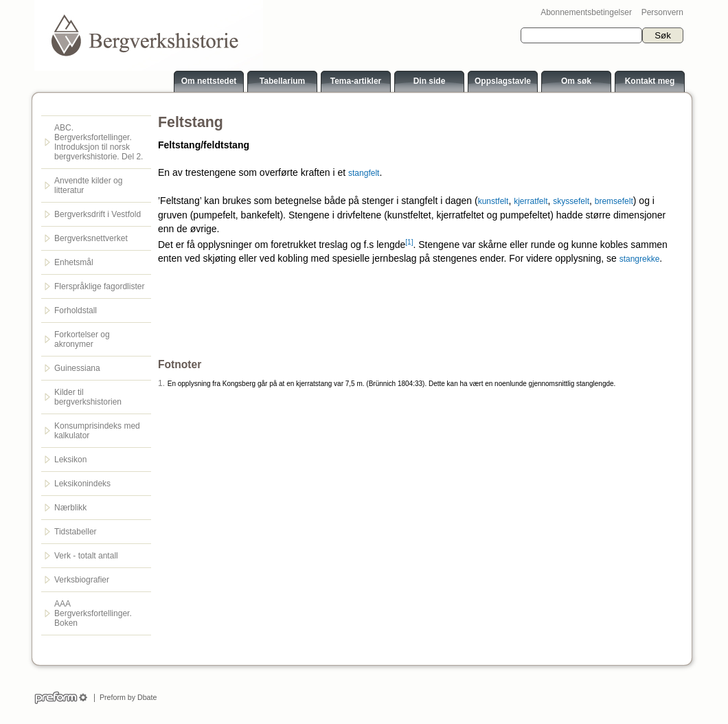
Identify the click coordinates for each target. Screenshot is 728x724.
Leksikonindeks (82, 484)
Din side (430, 81)
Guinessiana (77, 368)
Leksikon (70, 460)
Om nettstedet (209, 81)
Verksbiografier (82, 580)
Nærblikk (70, 508)
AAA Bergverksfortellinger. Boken (93, 613)
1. (161, 383)
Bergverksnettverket (91, 238)
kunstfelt (493, 201)
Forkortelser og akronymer (82, 339)
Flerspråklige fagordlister (99, 286)
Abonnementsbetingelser (586, 12)
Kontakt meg (650, 81)
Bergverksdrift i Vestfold (98, 214)
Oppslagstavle (503, 81)
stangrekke (640, 259)
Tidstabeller (76, 532)
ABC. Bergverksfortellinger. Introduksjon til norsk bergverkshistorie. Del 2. (99, 142)
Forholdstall (76, 310)
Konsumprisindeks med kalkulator (97, 431)
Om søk (576, 81)
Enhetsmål (74, 262)
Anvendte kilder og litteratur (88, 185)
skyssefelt (571, 201)
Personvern (662, 12)
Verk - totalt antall (86, 556)
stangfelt (364, 173)
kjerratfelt (531, 201)
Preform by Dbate (126, 697)
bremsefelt (614, 201)
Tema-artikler (356, 81)
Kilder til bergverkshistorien (88, 397)
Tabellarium (282, 81)
